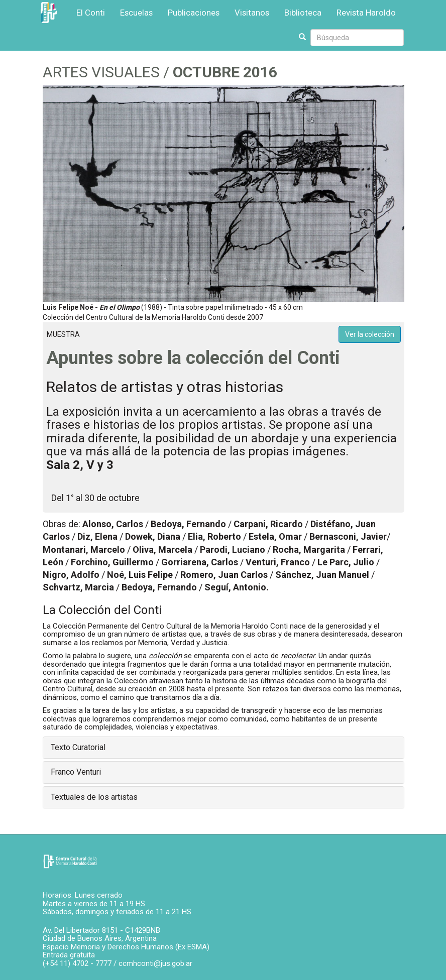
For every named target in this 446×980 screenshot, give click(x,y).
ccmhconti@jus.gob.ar (155, 963)
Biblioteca (303, 13)
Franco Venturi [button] (76, 772)
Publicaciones (194, 13)
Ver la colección (370, 334)
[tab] (224, 748)
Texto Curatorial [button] (78, 747)
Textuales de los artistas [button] (94, 797)
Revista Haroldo (366, 13)
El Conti (91, 13)
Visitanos (252, 13)
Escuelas (136, 13)
